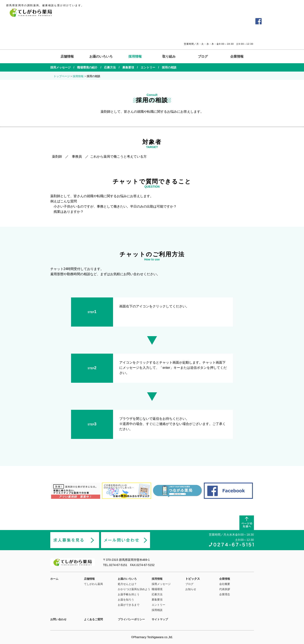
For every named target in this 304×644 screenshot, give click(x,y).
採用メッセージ (60, 67)
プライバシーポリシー (131, 619)
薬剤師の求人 (280, 21)
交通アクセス (199, 21)
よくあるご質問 (221, 21)
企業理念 (225, 594)
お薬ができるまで (129, 605)
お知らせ (191, 589)
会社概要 (225, 584)
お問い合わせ (243, 21)
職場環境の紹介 (87, 67)
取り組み (169, 56)
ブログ (203, 56)
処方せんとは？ (127, 584)
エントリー (148, 67)
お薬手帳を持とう (129, 594)
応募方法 (110, 67)
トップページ (62, 76)
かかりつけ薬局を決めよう (134, 589)
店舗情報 (67, 56)
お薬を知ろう (126, 600)
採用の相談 (169, 67)
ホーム (54, 579)
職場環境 (157, 589)
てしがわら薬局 (93, 584)
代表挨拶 (225, 589)
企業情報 (237, 56)
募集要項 (128, 67)
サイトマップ (160, 619)
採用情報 (135, 56)
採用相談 (157, 610)
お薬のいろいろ (101, 56)
